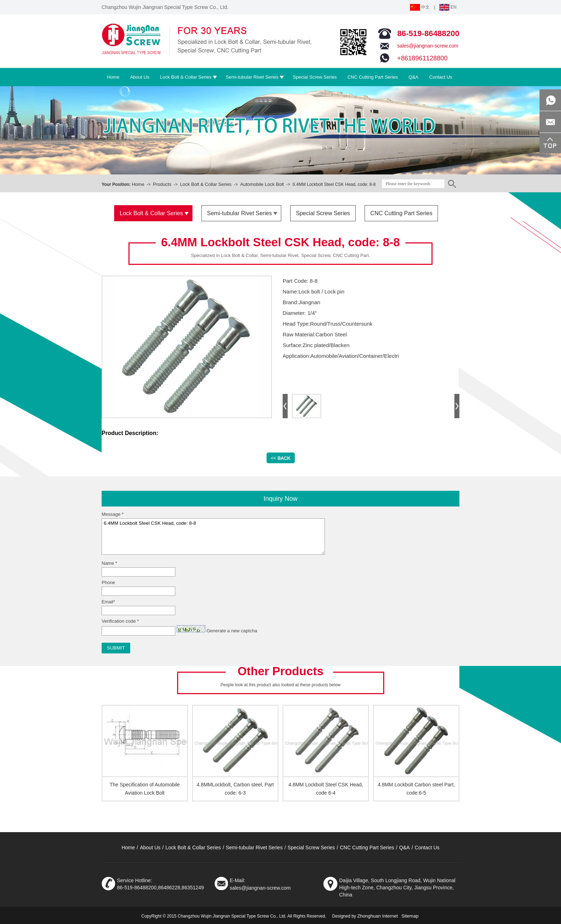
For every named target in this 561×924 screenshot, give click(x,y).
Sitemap (410, 916)
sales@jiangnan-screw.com (428, 46)
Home (138, 184)
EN (448, 7)
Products (162, 184)
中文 (420, 7)
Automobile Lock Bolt (262, 184)
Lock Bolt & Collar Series (206, 184)
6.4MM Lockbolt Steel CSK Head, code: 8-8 (213, 537)
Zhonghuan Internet (377, 916)
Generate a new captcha (232, 631)
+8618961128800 (422, 58)
